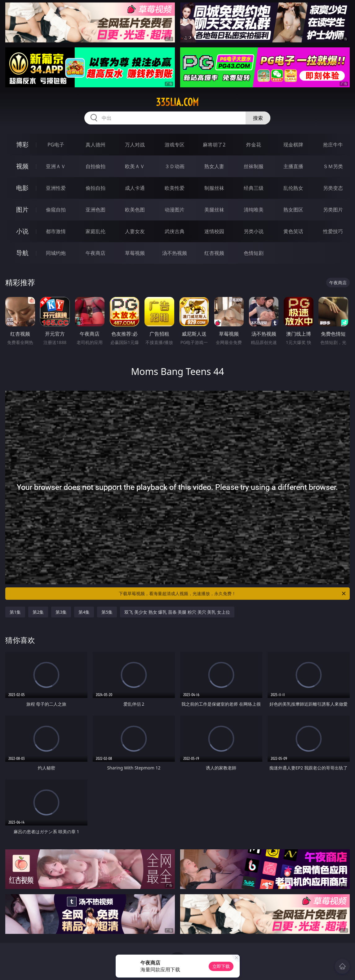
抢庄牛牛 (333, 145)
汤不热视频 (175, 253)
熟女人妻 (214, 166)
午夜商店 (95, 253)
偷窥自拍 (56, 210)
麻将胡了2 (214, 145)
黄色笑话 (293, 231)
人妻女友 (135, 231)
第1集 (15, 612)
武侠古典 (175, 231)
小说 (22, 231)
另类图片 (333, 210)
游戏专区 (175, 145)
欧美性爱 (175, 188)
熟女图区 (293, 210)
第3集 (61, 612)
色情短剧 (254, 253)
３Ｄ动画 (175, 166)
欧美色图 (135, 210)
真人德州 (95, 145)
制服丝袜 (214, 188)
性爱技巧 (333, 231)
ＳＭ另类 (333, 166)
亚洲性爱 (56, 188)
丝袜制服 (254, 166)
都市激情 (56, 231)
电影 (22, 188)
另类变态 (333, 188)
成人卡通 (135, 188)
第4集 (84, 612)
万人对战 (135, 145)
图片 (22, 209)
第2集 (38, 612)
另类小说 (254, 231)
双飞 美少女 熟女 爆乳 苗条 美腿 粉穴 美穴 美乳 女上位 (177, 612)
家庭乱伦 (95, 231)
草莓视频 (135, 253)
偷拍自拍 (95, 188)
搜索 (258, 118)
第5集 (107, 612)
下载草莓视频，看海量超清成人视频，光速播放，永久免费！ (233, 594)
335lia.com (177, 102)
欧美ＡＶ (135, 166)
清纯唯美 (254, 210)
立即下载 (221, 966)
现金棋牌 (293, 145)
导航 (22, 253)
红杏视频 (214, 253)
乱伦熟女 (293, 188)
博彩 (22, 144)
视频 (22, 166)
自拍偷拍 (95, 166)
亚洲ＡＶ (56, 166)
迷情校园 (214, 231)
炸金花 (254, 145)
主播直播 (293, 166)
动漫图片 (175, 210)
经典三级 (254, 188)
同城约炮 (56, 253)
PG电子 (56, 145)
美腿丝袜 (214, 210)
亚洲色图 (95, 210)
